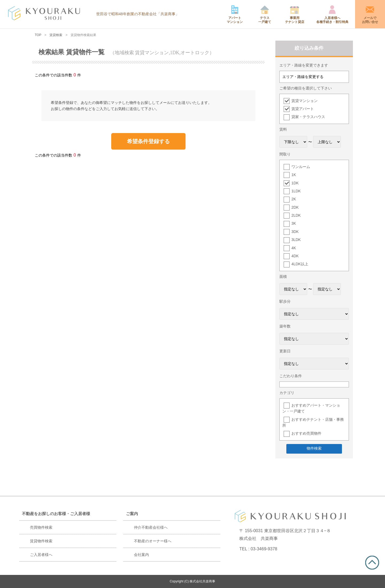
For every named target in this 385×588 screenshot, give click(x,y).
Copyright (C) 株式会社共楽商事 (193, 581)
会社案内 (141, 555)
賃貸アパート (303, 109)
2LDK (296, 215)
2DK (295, 207)
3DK (295, 232)
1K (294, 175)
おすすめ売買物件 (306, 433)
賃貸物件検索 (41, 541)
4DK (295, 256)
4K (294, 248)
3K (294, 223)
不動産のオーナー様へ (153, 541)
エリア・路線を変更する (303, 77)
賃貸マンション (305, 101)
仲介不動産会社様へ (151, 527)
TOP (38, 35)
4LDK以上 (300, 264)
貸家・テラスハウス (308, 117)
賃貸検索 (56, 35)
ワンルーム (301, 167)
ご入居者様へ (41, 555)
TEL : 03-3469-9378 (258, 549)
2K (294, 199)
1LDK (296, 191)
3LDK (296, 240)
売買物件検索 (41, 527)
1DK (295, 183)
